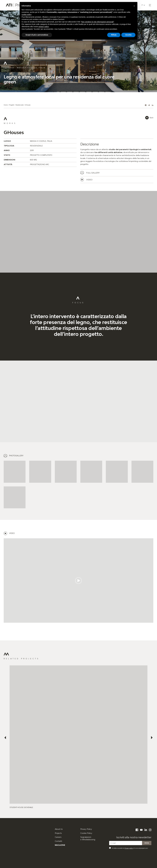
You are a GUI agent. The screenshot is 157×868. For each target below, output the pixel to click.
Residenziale (20, 105)
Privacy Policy (86, 829)
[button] (150, 5)
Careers (58, 837)
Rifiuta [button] (114, 35)
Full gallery (93, 173)
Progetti (12, 105)
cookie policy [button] (26, 15)
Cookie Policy (86, 833)
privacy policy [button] (44, 27)
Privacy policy (129, 848)
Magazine (60, 845)
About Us (59, 829)
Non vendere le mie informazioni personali (97, 22)
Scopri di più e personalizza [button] (37, 35)
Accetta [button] (128, 35)
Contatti (58, 841)
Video (89, 180)
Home (6, 105)
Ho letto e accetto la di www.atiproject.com (129, 848)
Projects (58, 833)
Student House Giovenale (21, 807)
